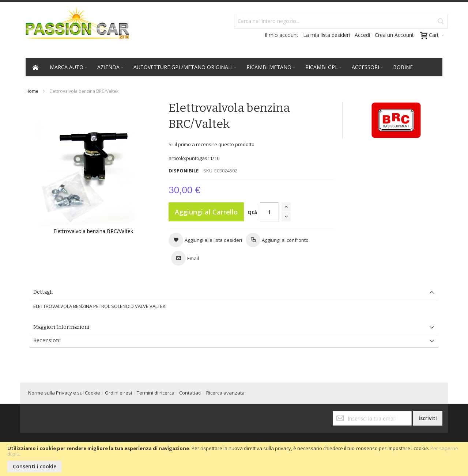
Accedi (362, 35)
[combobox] (341, 21)
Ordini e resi (118, 393)
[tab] (234, 292)
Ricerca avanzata (225, 393)
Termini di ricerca (156, 393)
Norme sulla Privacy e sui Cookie (64, 393)
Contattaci (190, 393)
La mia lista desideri (327, 35)
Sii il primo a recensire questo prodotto (212, 144)
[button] (205, 240)
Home (32, 91)
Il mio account (282, 35)
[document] (234, 459)
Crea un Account (394, 35)
